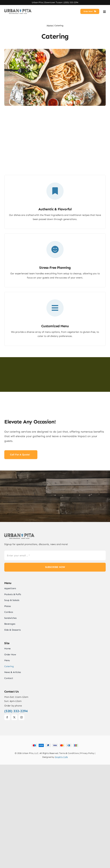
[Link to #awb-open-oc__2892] (104, 12)
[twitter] (14, 821)
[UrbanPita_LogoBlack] (18, 10)
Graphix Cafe (61, 860)
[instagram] (21, 821)
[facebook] (7, 821)
